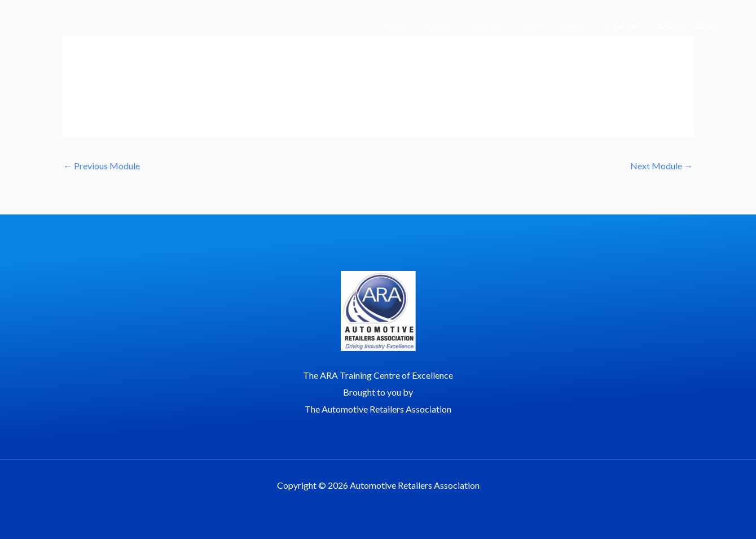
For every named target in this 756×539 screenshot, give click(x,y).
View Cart (625, 25)
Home (416, 25)
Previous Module (102, 166)
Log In (578, 25)
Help (540, 25)
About (455, 25)
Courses (499, 25)
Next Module (662, 166)
